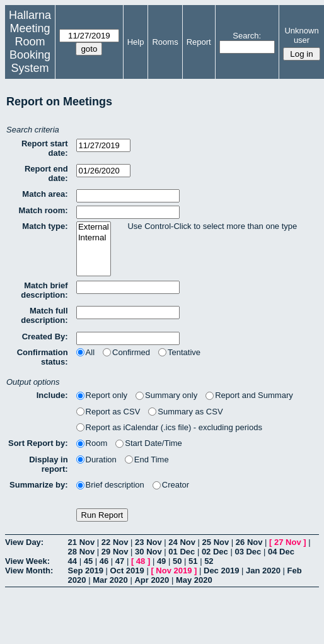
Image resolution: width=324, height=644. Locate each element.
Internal (94, 238)
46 (104, 561)
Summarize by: (38, 485)
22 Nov (115, 542)
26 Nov (249, 542)
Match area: (45, 194)
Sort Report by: (38, 443)
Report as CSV (108, 412)
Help (136, 42)
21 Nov (82, 542)
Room (92, 443)
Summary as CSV (185, 412)
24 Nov (182, 542)
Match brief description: (44, 290)
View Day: (24, 542)
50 (177, 561)
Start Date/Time (149, 443)
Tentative (179, 352)
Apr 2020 (152, 580)
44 (72, 561)
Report (199, 42)
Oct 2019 (127, 571)
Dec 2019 (221, 571)
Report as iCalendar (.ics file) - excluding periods (169, 427)
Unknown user (301, 35)
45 (88, 561)
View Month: (29, 571)
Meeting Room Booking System (30, 48)
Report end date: (46, 173)
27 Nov (288, 542)
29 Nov (115, 552)
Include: (52, 395)
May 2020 (194, 580)
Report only (102, 395)
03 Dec (248, 552)
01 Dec (182, 552)
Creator (171, 485)
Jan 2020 (263, 571)
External (94, 227)
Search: (247, 36)
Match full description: (44, 315)
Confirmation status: (43, 357)
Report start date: (45, 148)
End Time (147, 460)
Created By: (45, 337)
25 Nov (216, 542)
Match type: (45, 226)
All (85, 352)
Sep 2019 (86, 571)
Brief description (110, 485)
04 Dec (281, 552)
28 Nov (82, 552)
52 (209, 561)
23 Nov (148, 542)
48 (141, 561)
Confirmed (126, 352)
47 (120, 561)
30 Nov (148, 552)
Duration (96, 460)
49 (161, 561)
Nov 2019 (174, 571)
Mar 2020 (110, 580)
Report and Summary (249, 395)
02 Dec (215, 552)
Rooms (165, 42)
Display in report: (48, 464)
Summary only (166, 395)
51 (193, 561)
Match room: (43, 210)
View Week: (27, 561)
